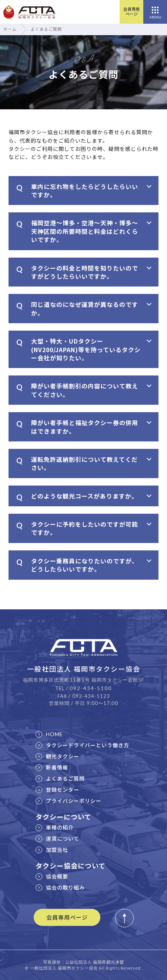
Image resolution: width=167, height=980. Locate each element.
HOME (49, 734)
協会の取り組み (60, 887)
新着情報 (52, 767)
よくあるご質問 (60, 778)
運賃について (57, 838)
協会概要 (52, 876)
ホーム (10, 29)
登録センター (57, 789)
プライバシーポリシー (69, 801)
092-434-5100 (91, 688)
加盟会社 (52, 850)
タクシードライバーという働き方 (82, 745)
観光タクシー (57, 756)
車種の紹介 (55, 827)
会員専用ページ (131, 11)
